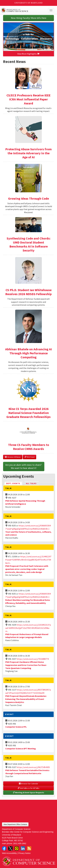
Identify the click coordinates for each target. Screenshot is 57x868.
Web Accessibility (9, 853)
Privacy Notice (25, 853)
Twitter (10, 848)
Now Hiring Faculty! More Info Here (29, 18)
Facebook (4, 848)
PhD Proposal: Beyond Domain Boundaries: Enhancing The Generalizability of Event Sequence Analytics (26, 699)
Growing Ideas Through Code (28, 198)
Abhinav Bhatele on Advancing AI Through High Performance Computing (28, 353)
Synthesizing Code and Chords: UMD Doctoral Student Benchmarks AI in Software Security (29, 244)
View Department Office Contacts (15, 824)
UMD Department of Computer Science (23, 10)
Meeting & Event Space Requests (28, 793)
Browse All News (13, 457)
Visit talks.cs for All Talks (28, 788)
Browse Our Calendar (28, 784)
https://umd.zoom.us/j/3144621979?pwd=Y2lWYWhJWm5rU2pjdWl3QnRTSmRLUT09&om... (28, 560)
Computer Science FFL (16, 727)
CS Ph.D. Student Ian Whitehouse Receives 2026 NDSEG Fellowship (28, 292)
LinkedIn (23, 848)
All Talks (31, 483)
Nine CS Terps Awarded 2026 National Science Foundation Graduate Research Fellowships (28, 413)
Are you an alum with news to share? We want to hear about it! (24, 466)
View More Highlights (28, 54)
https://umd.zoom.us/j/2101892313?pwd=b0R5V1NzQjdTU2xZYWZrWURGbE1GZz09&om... (28, 628)
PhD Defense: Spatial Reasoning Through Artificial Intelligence (25, 502)
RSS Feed (29, 457)
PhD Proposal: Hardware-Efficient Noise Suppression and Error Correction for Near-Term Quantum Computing (26, 665)
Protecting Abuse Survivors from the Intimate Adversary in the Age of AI (28, 153)
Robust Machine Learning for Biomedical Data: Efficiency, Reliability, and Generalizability (28, 601)
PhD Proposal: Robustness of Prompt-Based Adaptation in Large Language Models (27, 636)
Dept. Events (14, 483)
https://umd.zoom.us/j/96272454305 (33, 767)
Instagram (17, 848)
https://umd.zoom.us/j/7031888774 (33, 659)
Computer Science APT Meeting (21, 749)
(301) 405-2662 (20, 843)
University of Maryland (29, 3)
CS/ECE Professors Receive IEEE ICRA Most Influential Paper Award (28, 99)
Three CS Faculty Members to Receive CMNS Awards (29, 447)
